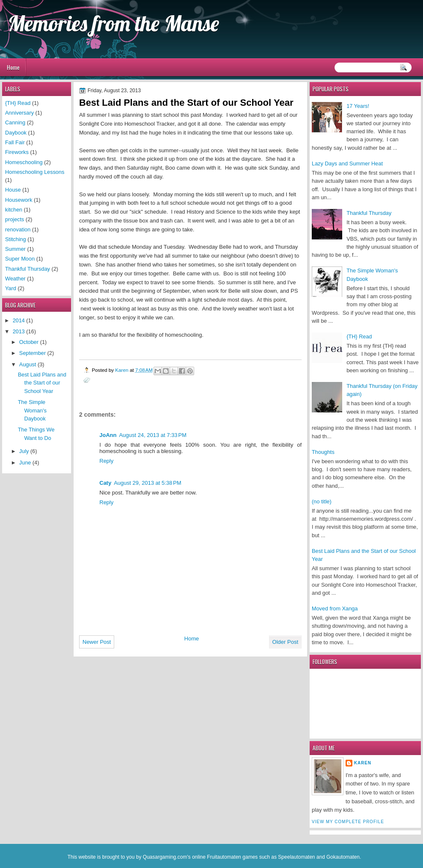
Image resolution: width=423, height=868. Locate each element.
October (29, 342)
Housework (19, 200)
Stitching (15, 239)
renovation (18, 229)
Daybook (16, 133)
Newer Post (97, 642)
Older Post (285, 642)
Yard (11, 288)
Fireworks (17, 152)
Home (13, 67)
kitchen (14, 210)
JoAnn (108, 435)
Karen (363, 763)
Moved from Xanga (335, 608)
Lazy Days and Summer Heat (347, 163)
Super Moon (20, 259)
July (25, 451)
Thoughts (323, 452)
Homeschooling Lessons (35, 172)
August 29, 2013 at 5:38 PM (147, 483)
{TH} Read (359, 336)
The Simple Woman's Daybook (32, 410)
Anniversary (19, 113)
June (26, 463)
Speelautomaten (296, 857)
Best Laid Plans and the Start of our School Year (42, 383)
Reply (106, 461)
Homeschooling (24, 162)
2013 (19, 331)
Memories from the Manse (113, 23)
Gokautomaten (343, 857)
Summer (15, 249)
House (13, 190)
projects (15, 219)
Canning (15, 122)
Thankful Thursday (369, 213)
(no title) (321, 501)
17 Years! (358, 106)
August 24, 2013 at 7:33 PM (152, 435)
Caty (105, 483)
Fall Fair (15, 142)
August (28, 364)
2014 (19, 320)
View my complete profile (348, 822)
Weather (15, 279)
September (33, 353)
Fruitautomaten (224, 857)
